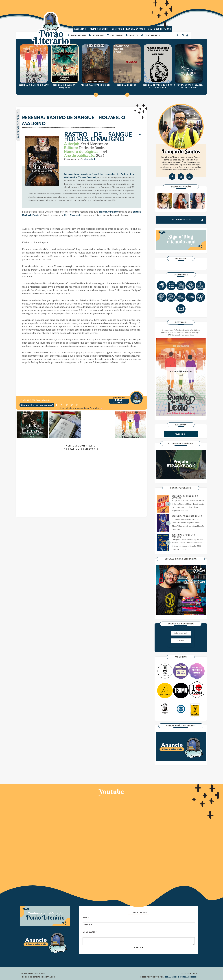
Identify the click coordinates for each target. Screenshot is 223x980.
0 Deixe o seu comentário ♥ (36, 400)
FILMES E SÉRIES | (100, 29)
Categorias (115, 35)
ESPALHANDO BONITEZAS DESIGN (181, 977)
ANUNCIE (132, 35)
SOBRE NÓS (96, 35)
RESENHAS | (81, 29)
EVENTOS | (118, 29)
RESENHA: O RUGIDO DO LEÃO (34, 85)
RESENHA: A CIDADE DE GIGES (96, 85)
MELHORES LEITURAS (159, 29)
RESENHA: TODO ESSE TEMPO (187, 516)
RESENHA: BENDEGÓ (127, 85)
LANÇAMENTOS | (136, 29)
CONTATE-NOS (150, 35)
